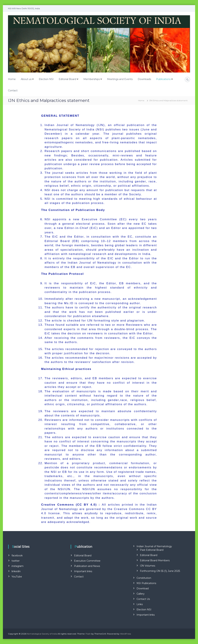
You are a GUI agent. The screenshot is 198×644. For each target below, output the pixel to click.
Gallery (141, 594)
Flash (88, 634)
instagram (18, 566)
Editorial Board (67, 79)
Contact (13, 91)
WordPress (125, 634)
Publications (163, 79)
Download (143, 588)
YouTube (17, 577)
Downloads (144, 79)
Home (12, 79)
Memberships (92, 79)
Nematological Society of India (42, 634)
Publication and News (87, 566)
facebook (17, 556)
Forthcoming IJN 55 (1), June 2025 (160, 571)
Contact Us (143, 599)
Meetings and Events (120, 79)
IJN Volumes (148, 566)
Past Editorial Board (152, 550)
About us (26, 79)
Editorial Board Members (155, 560)
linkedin (16, 571)
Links (140, 604)
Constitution (144, 578)
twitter (16, 561)
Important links (83, 571)
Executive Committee (87, 561)
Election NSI (46, 79)
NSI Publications (146, 583)
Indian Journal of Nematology (154, 546)
